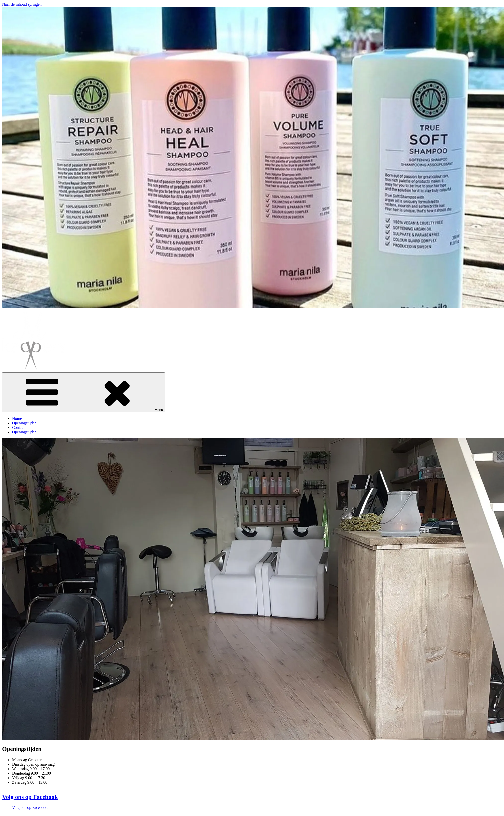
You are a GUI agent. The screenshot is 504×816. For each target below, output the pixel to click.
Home (17, 419)
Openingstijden (24, 423)
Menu (83, 392)
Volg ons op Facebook (30, 797)
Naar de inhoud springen (22, 4)
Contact (18, 428)
